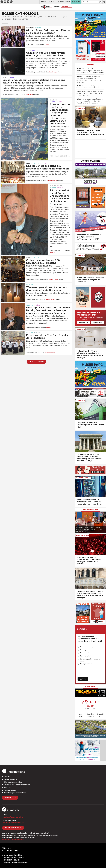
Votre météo (90, 687)
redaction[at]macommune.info (12, 817)
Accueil (5, 23)
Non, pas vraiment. (86, 653)
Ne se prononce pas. (87, 664)
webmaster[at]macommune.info (13, 840)
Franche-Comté (56, 186)
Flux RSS (7, 787)
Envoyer (83, 679)
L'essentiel (91, 64)
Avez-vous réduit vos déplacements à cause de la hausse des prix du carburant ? (90, 640)
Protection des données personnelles (17, 785)
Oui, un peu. (84, 650)
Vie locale (38, 333)
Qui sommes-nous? (11, 779)
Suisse (29, 50)
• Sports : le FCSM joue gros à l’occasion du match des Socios (89, 87)
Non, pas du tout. (86, 656)
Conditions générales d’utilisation (16, 793)
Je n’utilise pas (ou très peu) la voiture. (90, 660)
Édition (57, 7)
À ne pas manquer (91, 510)
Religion (38, 28)
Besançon (30, 28)
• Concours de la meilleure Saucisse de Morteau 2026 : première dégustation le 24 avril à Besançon (89, 79)
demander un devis (13, 828)
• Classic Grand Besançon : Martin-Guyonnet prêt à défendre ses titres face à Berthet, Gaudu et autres (90, 71)
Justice (35, 50)
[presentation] (76, 522)
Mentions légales (10, 790)
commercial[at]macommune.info (13, 823)
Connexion (98, 323)
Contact (7, 777)
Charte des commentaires (13, 782)
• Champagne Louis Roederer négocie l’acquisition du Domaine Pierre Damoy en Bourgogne (90, 101)
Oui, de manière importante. (89, 647)
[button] (100, 2)
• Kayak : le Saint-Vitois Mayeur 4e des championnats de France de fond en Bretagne (90, 93)
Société (59, 102)
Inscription (84, 323)
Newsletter (10, 798)
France (29, 163)
